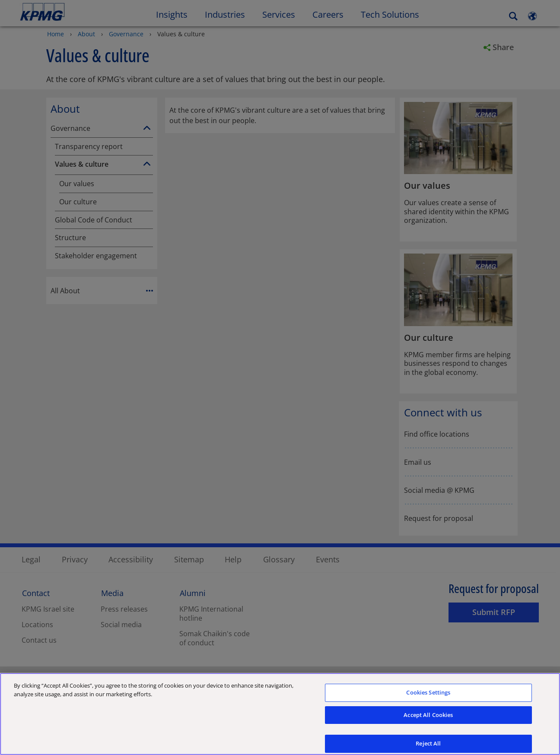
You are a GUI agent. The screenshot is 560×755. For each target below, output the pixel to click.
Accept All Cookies (428, 719)
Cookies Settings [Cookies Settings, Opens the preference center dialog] (428, 696)
